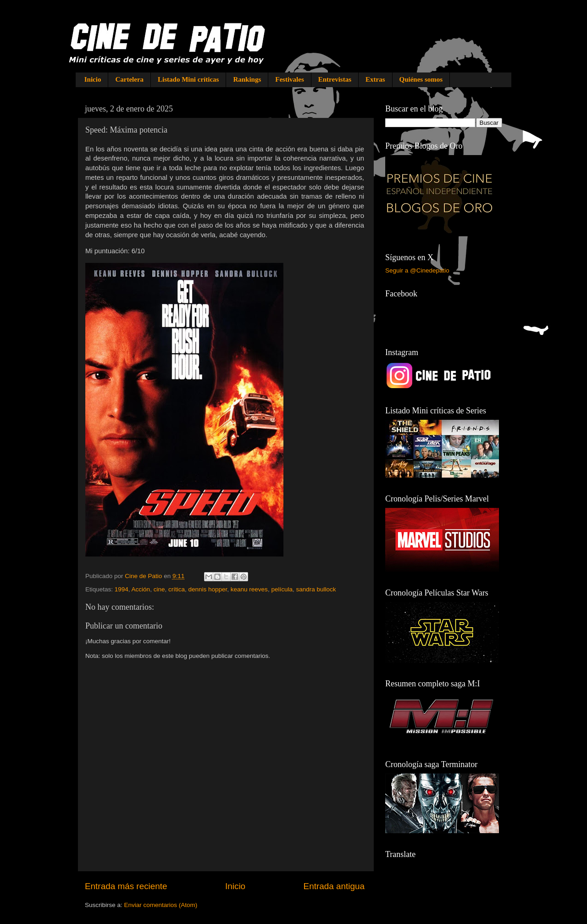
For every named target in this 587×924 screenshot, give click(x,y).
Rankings (247, 79)
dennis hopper (208, 589)
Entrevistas (335, 79)
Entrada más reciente (126, 886)
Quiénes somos (421, 79)
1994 (122, 589)
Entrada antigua (334, 886)
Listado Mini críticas (188, 79)
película (282, 589)
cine (159, 589)
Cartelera (129, 79)
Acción (141, 589)
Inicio (93, 79)
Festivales (289, 79)
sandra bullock (316, 589)
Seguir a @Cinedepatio (417, 270)
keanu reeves (249, 589)
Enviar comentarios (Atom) (161, 905)
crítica (177, 589)
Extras (375, 79)
